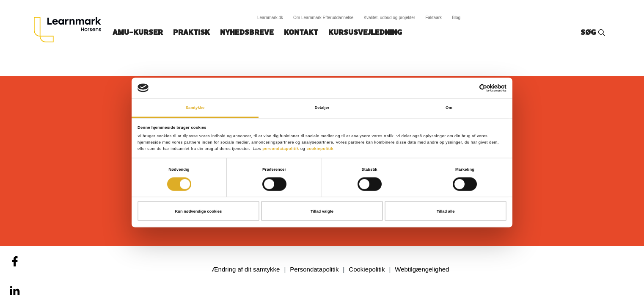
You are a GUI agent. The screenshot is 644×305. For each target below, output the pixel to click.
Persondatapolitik (314, 269)
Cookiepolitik (367, 269)
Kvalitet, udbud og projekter (389, 18)
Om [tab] (449, 108)
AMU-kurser (138, 33)
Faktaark (433, 18)
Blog (456, 18)
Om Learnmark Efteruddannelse (323, 18)
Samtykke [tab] (195, 108)
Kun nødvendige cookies (198, 211)
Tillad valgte (322, 211)
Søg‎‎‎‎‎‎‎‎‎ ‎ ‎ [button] (589, 33)
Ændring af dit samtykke (246, 269)
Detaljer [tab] (322, 108)
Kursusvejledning (365, 33)
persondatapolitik (281, 148)
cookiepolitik (320, 148)
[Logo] (71, 30)
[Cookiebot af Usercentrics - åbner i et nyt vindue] (469, 88)
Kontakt (301, 33)
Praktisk (191, 33)
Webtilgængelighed (422, 269)
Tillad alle (446, 211)
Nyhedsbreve (247, 33)
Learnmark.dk (270, 18)
